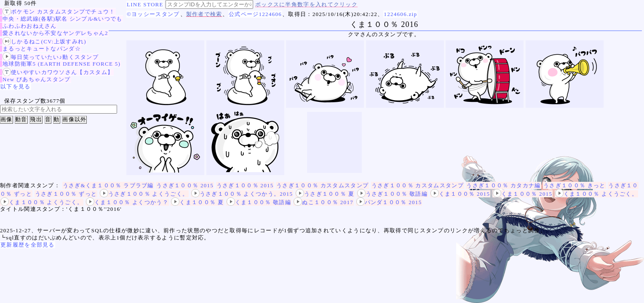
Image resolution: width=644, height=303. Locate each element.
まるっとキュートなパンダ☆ (42, 49)
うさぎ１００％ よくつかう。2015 (242, 194)
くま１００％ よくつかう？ (127, 202)
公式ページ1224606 (255, 14)
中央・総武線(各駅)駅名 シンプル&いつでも (63, 19)
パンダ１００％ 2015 (389, 202)
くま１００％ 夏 (197, 202)
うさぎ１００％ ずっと (66, 194)
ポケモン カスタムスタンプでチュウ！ (59, 12)
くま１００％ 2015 (460, 194)
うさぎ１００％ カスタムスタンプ (322, 185)
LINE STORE (145, 4)
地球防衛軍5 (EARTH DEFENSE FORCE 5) (61, 64)
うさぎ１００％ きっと (575, 185)
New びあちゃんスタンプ (37, 79)
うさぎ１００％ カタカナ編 (503, 185)
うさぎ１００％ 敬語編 (393, 194)
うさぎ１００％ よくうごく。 (144, 194)
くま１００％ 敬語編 (259, 202)
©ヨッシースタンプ (153, 14)
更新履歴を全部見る (28, 245)
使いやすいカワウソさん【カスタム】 (58, 72)
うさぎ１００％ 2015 (185, 185)
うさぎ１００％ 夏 (325, 194)
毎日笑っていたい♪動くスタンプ (51, 57)
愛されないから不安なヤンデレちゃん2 (55, 33)
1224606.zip (400, 14)
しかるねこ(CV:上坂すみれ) (44, 41)
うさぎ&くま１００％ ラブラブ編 (108, 185)
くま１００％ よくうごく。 (596, 194)
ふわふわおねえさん (30, 26)
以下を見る (16, 86)
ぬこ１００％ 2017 (323, 202)
